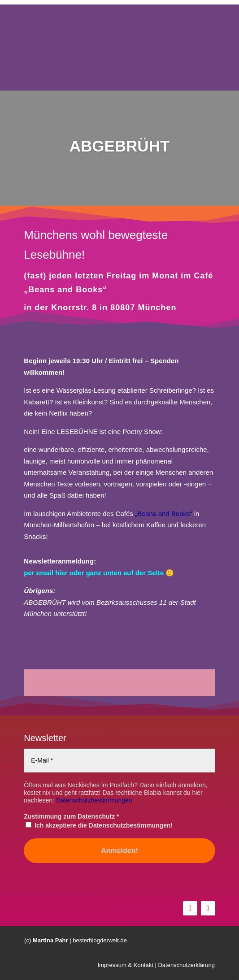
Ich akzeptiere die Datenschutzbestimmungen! (99, 825)
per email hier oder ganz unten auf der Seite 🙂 (99, 573)
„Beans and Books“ (164, 514)
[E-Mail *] (119, 761)
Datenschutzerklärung (186, 965)
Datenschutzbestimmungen (94, 800)
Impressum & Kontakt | (127, 965)
